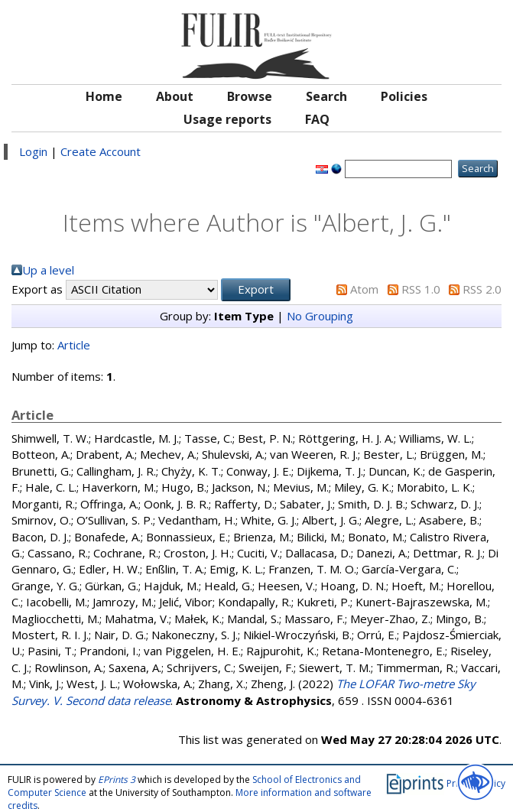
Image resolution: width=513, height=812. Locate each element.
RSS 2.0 (482, 289)
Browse (250, 96)
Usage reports (227, 119)
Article (74, 345)
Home (104, 96)
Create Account (101, 151)
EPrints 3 (117, 780)
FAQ (317, 119)
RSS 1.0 (421, 289)
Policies (404, 96)
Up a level (48, 270)
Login (33, 151)
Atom (364, 289)
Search (326, 96)
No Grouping (320, 316)
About (175, 96)
